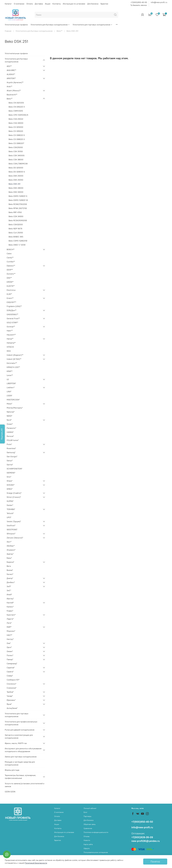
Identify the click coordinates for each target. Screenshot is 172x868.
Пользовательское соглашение (96, 852)
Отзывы (87, 836)
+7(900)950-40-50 (139, 2)
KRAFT (10, 371)
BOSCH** (11, 249)
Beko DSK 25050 (16, 180)
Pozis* (9, 444)
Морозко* (11, 631)
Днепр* (10, 578)
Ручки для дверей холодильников (20, 730)
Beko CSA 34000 (16, 123)
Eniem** (10, 298)
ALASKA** (11, 74)
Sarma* (10, 465)
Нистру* (10, 639)
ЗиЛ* (9, 586)
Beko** (59, 31)
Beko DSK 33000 (16, 192)
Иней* (9, 594)
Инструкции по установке (74, 4)
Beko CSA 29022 (16, 119)
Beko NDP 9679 (15, 229)
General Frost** (13, 318)
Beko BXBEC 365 (16, 237)
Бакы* (9, 558)
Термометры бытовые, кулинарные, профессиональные (20, 777)
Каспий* (10, 603)
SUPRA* (10, 501)
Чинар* (10, 696)
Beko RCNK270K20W (18, 204)
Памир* (10, 659)
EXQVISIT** (11, 302)
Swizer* (10, 505)
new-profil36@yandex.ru (146, 841)
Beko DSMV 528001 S (18, 196)
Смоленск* (11, 684)
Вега (9, 566)
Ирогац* (10, 599)
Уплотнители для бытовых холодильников (50, 25)
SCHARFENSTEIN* (14, 469)
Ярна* (9, 704)
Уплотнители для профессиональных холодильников (21, 723)
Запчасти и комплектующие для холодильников (19, 736)
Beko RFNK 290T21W (18, 208)
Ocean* (10, 424)
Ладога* (10, 619)
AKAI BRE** (11, 70)
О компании (19, 4)
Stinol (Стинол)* (14, 497)
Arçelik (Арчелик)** (15, 82)
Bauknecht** (12, 95)
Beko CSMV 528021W (18, 241)
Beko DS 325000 (16, 168)
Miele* (9, 404)
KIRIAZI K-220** (13, 367)
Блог (85, 812)
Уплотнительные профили (16, 25)
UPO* (9, 517)
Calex (9, 253)
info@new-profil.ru (159, 2)
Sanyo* (10, 461)
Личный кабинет (90, 808)
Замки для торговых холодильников (21, 757)
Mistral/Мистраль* (15, 408)
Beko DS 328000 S (17, 172)
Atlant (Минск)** (14, 91)
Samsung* (11, 452)
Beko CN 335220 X (17, 107)
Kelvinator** (12, 363)
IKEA (9, 351)
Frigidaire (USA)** (14, 306)
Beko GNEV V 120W (17, 245)
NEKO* (9, 416)
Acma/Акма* (12, 708)
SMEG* (10, 489)
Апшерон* (11, 550)
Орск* (9, 647)
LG (8, 379)
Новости (87, 840)
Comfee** (11, 262)
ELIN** (9, 294)
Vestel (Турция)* (14, 521)
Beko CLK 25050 (16, 233)
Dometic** (11, 274)
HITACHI (10, 347)
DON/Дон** (12, 310)
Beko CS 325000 (16, 127)
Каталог (8, 4)
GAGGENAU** (12, 314)
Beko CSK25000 (16, 147)
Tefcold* (10, 513)
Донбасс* (11, 582)
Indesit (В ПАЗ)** (14, 359)
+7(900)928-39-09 (142, 837)
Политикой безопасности (36, 863)
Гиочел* (10, 574)
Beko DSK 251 (15, 184)
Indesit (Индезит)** (15, 355)
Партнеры (87, 816)
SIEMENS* (11, 473)
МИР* (9, 627)
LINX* (9, 391)
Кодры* (10, 611)
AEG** (9, 66)
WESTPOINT (12, 530)
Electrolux (11, 290)
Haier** (10, 331)
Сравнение (88, 828)
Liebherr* (11, 387)
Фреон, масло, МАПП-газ (16, 743)
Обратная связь (90, 824)
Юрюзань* (11, 700)
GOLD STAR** (12, 322)
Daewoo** (11, 266)
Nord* (9, 420)
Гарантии (104, 4)
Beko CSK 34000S (17, 155)
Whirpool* (11, 534)
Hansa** (10, 339)
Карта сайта (88, 844)
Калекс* (10, 607)
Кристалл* (11, 615)
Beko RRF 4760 (15, 212)
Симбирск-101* (13, 680)
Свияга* (10, 672)
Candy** (10, 258)
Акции (48, 4)
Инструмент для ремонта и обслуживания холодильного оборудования (23, 750)
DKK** (9, 278)
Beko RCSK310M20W (18, 220)
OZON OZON (10, 792)
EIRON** (10, 282)
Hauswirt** (11, 335)
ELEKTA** (11, 286)
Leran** (10, 375)
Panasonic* (11, 428)
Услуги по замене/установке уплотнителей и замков (24, 785)
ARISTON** (11, 78)
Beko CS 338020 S (17, 135)
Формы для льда (12, 770)
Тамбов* (10, 692)
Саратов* (11, 668)
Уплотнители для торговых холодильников (93, 25)
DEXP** (10, 270)
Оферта (87, 848)
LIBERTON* (11, 383)
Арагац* (10, 554)
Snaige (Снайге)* (14, 493)
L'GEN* (9, 396)
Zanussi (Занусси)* (15, 538)
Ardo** (9, 86)
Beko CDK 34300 (16, 216)
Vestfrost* (11, 525)
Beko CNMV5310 (16, 111)
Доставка (39, 4)
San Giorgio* (12, 456)
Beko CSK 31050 (16, 151)
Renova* (10, 436)
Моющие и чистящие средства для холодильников (20, 763)
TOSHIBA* (11, 509)
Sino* (9, 477)
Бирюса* (10, 562)
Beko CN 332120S (16, 103)
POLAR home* (13, 440)
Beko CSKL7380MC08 (18, 164)
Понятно (155, 861)
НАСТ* (9, 635)
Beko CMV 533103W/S (18, 115)
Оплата (30, 4)
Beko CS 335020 (16, 131)
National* (11, 412)
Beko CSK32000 (16, 224)
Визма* (10, 570)
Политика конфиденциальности (96, 832)
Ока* (9, 643)
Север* (10, 676)
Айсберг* (11, 546)
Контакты (57, 4)
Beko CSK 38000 (16, 160)
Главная (8, 31)
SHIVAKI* (11, 485)
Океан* (10, 651)
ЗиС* (9, 590)
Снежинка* (12, 688)
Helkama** (11, 343)
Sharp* (10, 481)
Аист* (9, 542)
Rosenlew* (11, 448)
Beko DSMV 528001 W (18, 200)
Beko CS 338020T (16, 143)
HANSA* (10, 432)
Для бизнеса (93, 4)
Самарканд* (12, 663)
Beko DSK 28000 (16, 188)
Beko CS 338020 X (17, 139)
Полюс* (10, 655)
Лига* (9, 623)
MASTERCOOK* (13, 400)
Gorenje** (11, 327)
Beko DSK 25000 (16, 176)
